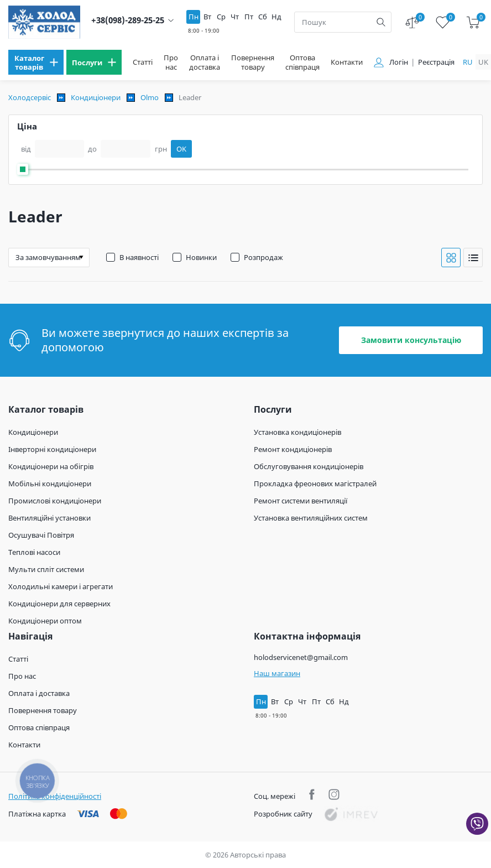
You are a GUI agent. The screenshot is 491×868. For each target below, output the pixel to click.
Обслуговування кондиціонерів (309, 466)
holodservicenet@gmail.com (301, 657)
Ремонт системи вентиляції (301, 501)
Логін (399, 62)
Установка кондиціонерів (297, 432)
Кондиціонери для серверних (59, 604)
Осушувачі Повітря (41, 535)
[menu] (36, 62)
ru (468, 62)
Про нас (171, 63)
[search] (381, 22)
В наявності (139, 257)
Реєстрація (436, 62)
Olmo (150, 97)
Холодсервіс (30, 97)
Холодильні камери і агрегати (61, 586)
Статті (143, 62)
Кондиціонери (96, 97)
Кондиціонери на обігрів (51, 466)
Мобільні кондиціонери (50, 484)
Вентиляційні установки (49, 518)
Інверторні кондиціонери (52, 449)
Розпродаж (263, 257)
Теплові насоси (34, 552)
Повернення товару (253, 63)
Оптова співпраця (302, 63)
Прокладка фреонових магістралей (315, 484)
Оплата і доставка (205, 63)
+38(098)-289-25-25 (128, 20)
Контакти (347, 62)
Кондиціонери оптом (45, 621)
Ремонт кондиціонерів (293, 449)
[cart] (473, 22)
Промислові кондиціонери (55, 501)
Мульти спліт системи (46, 569)
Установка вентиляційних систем (311, 518)
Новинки (201, 257)
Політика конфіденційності (55, 796)
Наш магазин (277, 673)
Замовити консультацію (411, 340)
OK (181, 149)
